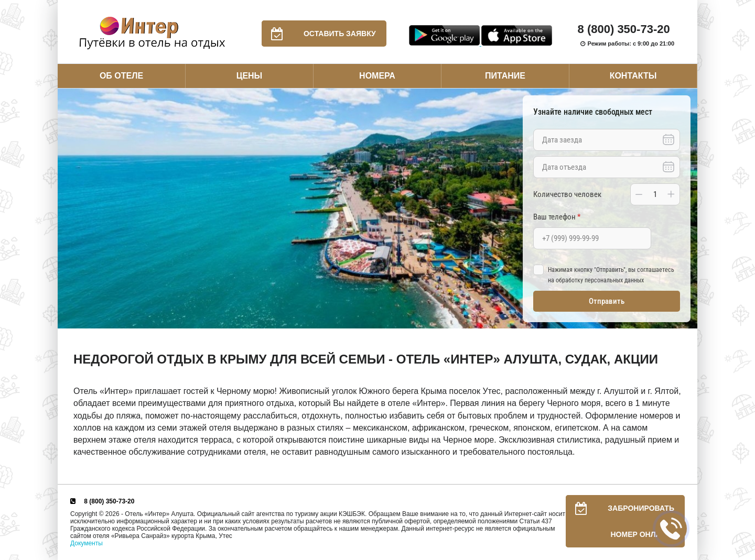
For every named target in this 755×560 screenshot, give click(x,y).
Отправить (607, 301)
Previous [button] (68, 208)
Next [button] (687, 208)
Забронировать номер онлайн (620, 521)
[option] (377, 209)
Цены (250, 76)
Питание (505, 76)
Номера (377, 76)
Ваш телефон (557, 217)
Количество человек (567, 194)
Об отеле (121, 76)
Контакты (633, 76)
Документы (87, 543)
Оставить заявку (319, 34)
